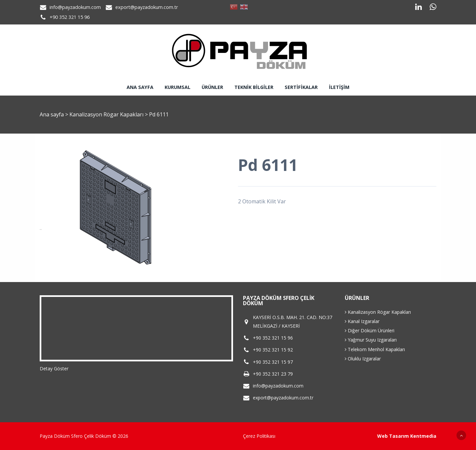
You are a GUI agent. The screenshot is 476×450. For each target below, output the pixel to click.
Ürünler (212, 87)
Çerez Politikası (259, 436)
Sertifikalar (301, 87)
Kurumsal (178, 87)
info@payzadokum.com (75, 7)
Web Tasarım (393, 436)
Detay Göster (54, 368)
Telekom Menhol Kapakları (375, 349)
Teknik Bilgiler (254, 87)
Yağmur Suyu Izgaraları (371, 340)
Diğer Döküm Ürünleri (370, 330)
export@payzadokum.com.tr (147, 7)
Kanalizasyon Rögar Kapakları (107, 114)
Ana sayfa (140, 87)
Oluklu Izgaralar (363, 359)
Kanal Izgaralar (362, 321)
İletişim (339, 87)
